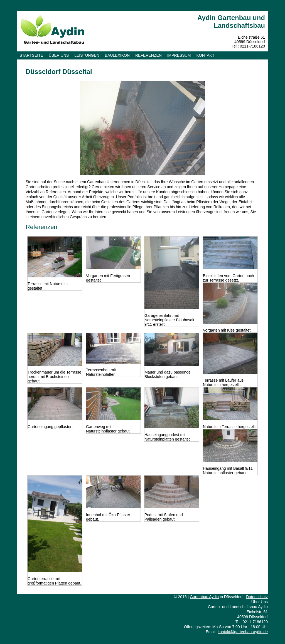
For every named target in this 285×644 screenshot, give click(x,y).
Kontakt (205, 55)
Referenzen (148, 55)
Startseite (31, 55)
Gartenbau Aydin (204, 597)
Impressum (179, 55)
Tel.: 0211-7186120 (248, 46)
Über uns (59, 55)
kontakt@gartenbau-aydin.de (243, 632)
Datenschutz (257, 597)
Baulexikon (117, 55)
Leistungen (87, 55)
